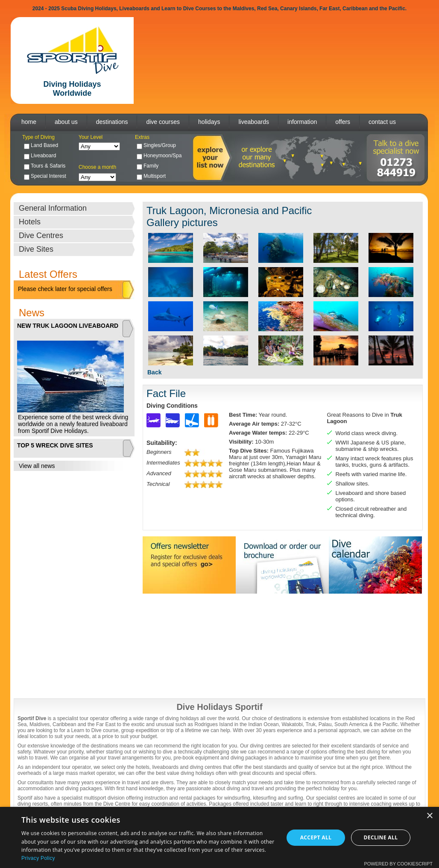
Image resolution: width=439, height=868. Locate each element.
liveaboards (254, 122)
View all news (37, 466)
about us (66, 122)
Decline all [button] (381, 837)
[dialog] (219, 837)
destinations (112, 122)
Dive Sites (36, 249)
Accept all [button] (316, 837)
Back (154, 372)
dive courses (163, 122)
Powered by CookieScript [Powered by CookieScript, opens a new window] (398, 864)
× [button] (429, 816)
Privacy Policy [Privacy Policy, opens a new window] (38, 858)
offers (343, 122)
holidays (209, 122)
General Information (53, 208)
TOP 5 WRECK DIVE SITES (55, 445)
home (29, 122)
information (302, 122)
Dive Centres (41, 235)
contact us (382, 122)
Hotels (30, 222)
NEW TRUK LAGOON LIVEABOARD (68, 326)
